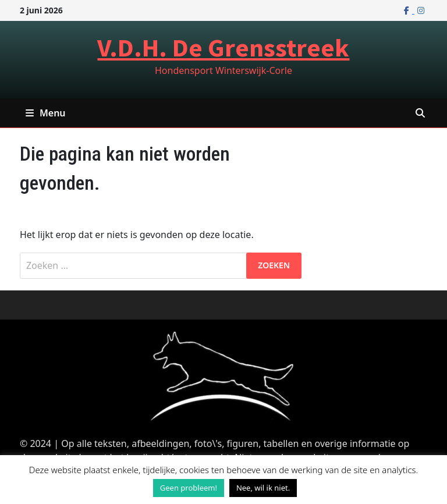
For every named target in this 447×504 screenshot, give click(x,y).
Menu (46, 113)
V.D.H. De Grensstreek (223, 47)
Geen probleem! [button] (189, 488)
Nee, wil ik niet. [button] (263, 488)
